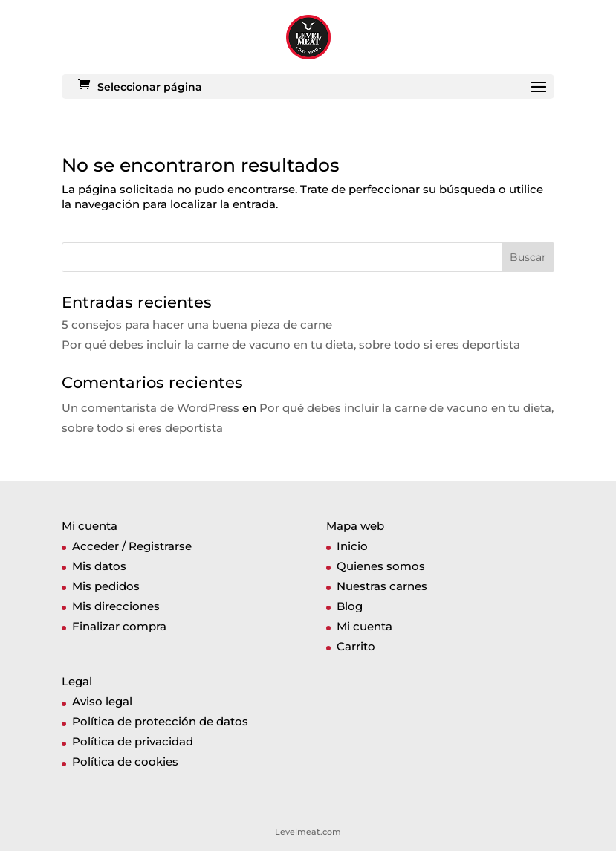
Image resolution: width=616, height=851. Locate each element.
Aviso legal (102, 701)
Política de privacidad (133, 741)
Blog (350, 606)
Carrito (356, 646)
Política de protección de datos (160, 721)
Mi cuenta (364, 626)
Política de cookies (125, 761)
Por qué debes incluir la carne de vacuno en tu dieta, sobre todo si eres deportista (291, 344)
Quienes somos (381, 566)
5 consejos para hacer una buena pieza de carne (197, 324)
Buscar (528, 257)
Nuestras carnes (382, 586)
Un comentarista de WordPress (150, 408)
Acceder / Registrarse (132, 546)
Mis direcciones (116, 606)
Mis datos (99, 566)
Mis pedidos (106, 586)
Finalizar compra (119, 626)
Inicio (352, 546)
